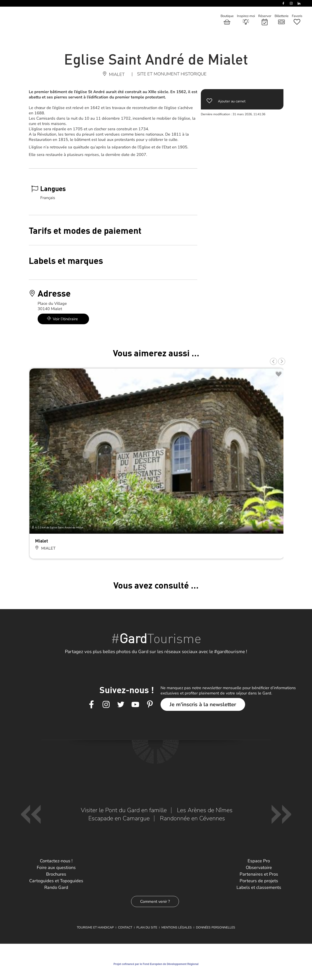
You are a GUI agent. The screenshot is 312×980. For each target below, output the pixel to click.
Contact (125, 927)
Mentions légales (177, 927)
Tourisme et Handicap (95, 927)
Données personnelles (216, 927)
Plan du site (147, 927)
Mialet (42, 541)
